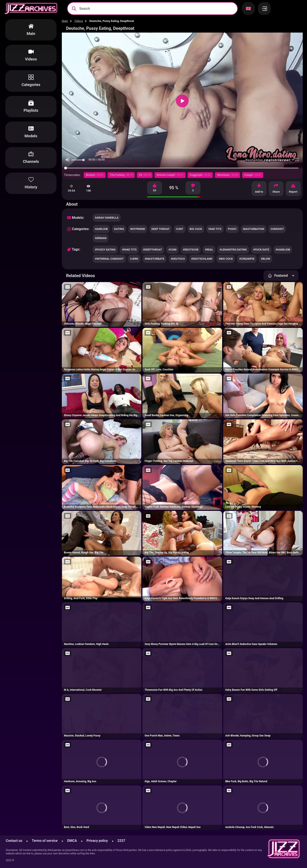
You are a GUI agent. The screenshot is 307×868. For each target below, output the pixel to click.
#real (209, 250)
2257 (121, 841)
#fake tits (129, 250)
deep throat (161, 229)
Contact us (14, 841)
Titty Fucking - (121, 175)
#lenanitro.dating (233, 250)
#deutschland (202, 259)
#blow (266, 259)
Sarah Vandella (107, 218)
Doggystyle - (200, 175)
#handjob (283, 250)
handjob (101, 229)
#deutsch (178, 259)
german (101, 238)
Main (65, 21)
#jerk (134, 259)
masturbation (254, 229)
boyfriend (138, 229)
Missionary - (227, 175)
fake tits (215, 229)
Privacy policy (97, 841)
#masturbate (155, 259)
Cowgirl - (253, 175)
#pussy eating (105, 250)
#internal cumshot (109, 259)
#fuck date (261, 250)
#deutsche (191, 250)
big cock (196, 229)
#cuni (172, 250)
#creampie (247, 259)
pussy (232, 229)
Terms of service (45, 841)
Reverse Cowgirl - (170, 175)
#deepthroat (153, 250)
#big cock (226, 259)
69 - (145, 175)
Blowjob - (95, 175)
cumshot (277, 229)
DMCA (72, 841)
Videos (79, 21)
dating (119, 229)
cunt (180, 229)
